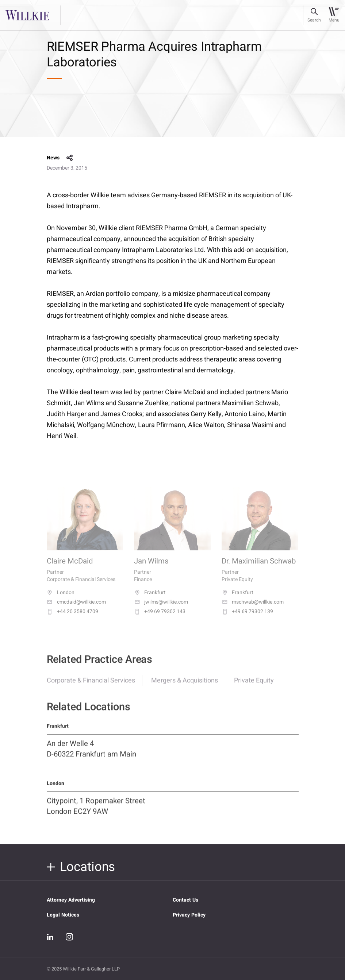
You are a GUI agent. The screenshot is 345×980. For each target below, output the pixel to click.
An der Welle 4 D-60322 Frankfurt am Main (91, 754)
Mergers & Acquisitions (185, 686)
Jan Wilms (151, 569)
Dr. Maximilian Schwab (259, 569)
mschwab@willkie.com (253, 609)
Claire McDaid (70, 569)
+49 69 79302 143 (160, 619)
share (70, 158)
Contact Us (185, 900)
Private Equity (254, 686)
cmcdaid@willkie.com (76, 609)
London (61, 600)
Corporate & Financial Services (91, 686)
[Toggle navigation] (334, 15)
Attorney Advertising (71, 900)
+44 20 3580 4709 (72, 619)
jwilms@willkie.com (161, 609)
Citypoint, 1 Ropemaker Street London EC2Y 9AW (96, 812)
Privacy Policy (189, 915)
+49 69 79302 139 (247, 619)
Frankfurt (150, 600)
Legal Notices (63, 915)
